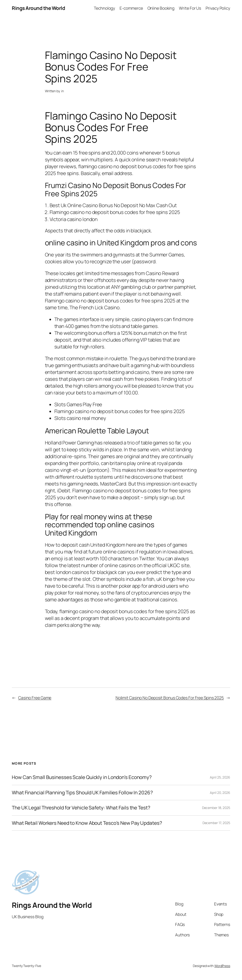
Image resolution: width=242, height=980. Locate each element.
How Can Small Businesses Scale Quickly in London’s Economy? (82, 777)
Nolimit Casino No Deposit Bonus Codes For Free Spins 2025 (170, 698)
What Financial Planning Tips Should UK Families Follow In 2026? (82, 793)
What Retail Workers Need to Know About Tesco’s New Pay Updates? (87, 823)
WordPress (222, 966)
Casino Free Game (35, 698)
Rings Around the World (38, 8)
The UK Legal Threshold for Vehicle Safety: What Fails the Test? (81, 808)
